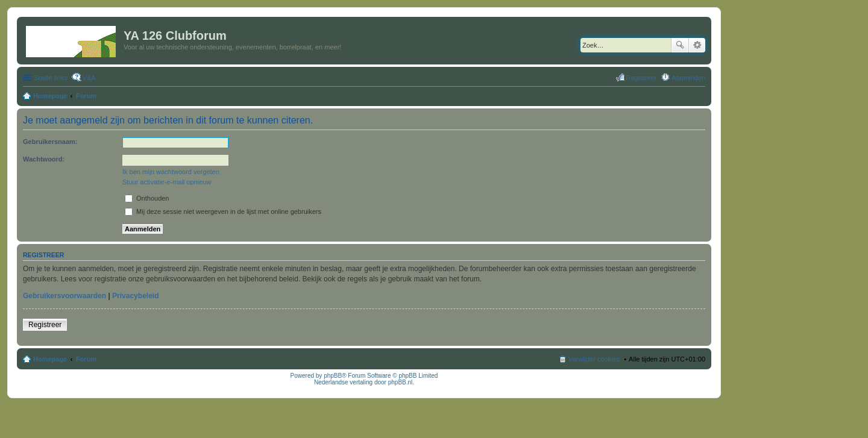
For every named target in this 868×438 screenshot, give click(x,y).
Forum (86, 359)
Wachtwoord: (44, 159)
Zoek (680, 45)
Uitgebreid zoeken (697, 45)
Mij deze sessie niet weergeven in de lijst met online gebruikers (223, 211)
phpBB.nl (401, 382)
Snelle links (51, 78)
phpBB (333, 376)
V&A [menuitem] (89, 78)
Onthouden (147, 198)
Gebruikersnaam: (50, 142)
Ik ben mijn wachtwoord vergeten (171, 172)
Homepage (50, 359)
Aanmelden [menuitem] (688, 78)
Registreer (45, 325)
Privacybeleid (135, 296)
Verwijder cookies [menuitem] (594, 359)
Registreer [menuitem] (642, 78)
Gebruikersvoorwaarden (64, 296)
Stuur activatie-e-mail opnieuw (167, 182)
